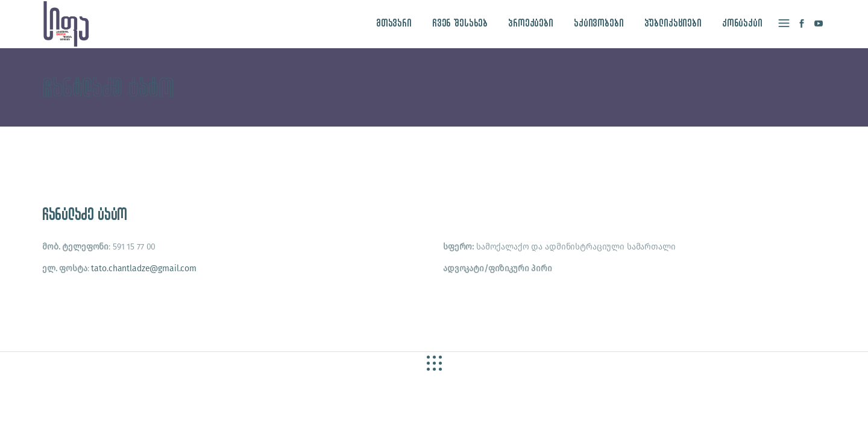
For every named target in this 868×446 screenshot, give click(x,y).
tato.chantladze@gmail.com (144, 269)
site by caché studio (626, 423)
